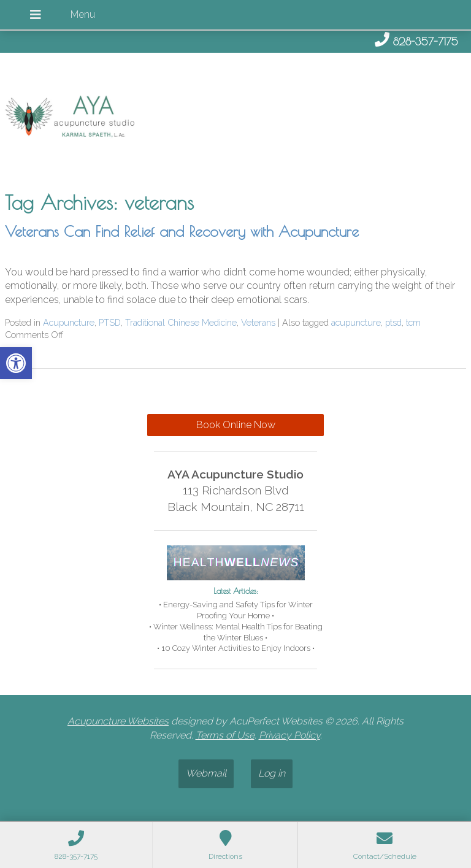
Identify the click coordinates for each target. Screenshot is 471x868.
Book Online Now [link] (236, 425)
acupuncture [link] (356, 322)
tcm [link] (413, 322)
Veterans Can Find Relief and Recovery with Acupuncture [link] (182, 231)
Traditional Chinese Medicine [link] (181, 322)
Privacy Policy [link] (289, 735)
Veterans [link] (258, 322)
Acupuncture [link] (69, 322)
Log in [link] (272, 773)
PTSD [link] (110, 322)
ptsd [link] (393, 322)
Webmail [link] (206, 773)
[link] (16, 363)
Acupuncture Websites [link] (118, 721)
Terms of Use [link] (225, 735)
